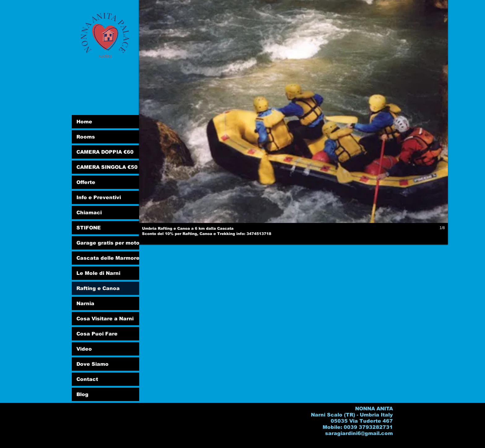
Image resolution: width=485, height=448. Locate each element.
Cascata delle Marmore (108, 258)
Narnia (85, 303)
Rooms (86, 137)
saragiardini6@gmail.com (359, 433)
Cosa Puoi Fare (97, 334)
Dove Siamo (92, 364)
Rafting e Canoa (98, 288)
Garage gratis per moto (108, 243)
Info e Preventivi (99, 197)
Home (84, 122)
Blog (82, 394)
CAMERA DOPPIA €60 (105, 152)
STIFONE (89, 228)
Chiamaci (89, 213)
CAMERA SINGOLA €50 (107, 167)
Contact (87, 379)
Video (84, 349)
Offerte (86, 182)
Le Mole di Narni (98, 273)
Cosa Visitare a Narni (105, 319)
